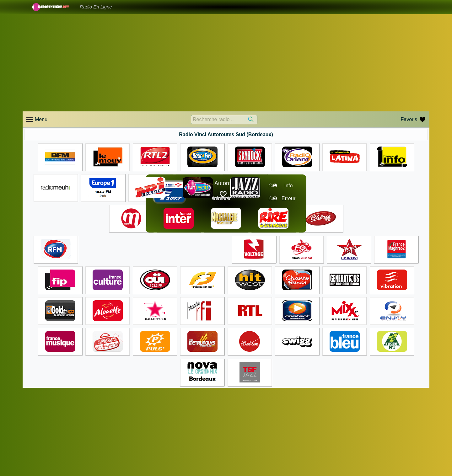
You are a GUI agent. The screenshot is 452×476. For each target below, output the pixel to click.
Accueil (237, 446)
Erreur (288, 198)
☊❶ (273, 186)
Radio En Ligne (96, 7)
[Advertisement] (226, 63)
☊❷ (273, 198)
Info (289, 186)
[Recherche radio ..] (224, 120)
